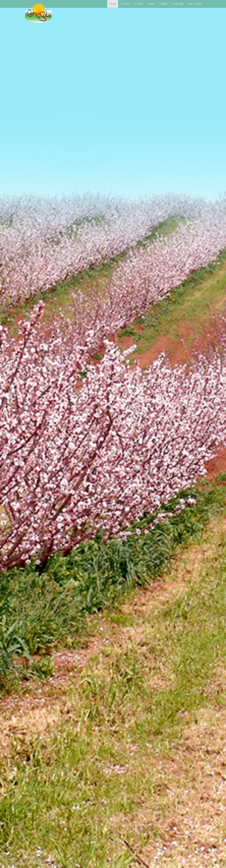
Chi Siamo (125, 4)
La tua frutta (178, 4)
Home (113, 4)
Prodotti (139, 4)
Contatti (163, 4)
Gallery (151, 4)
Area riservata (195, 4)
